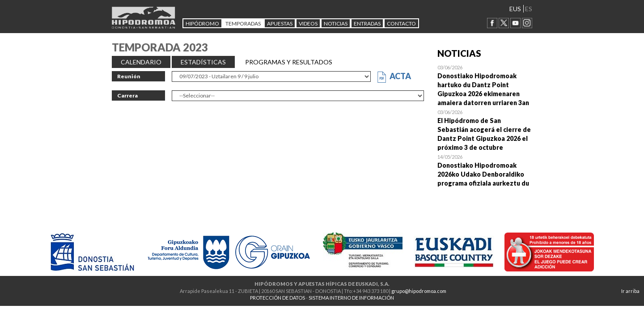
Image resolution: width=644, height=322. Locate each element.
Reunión (129, 76)
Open (485, 85)
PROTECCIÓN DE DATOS (278, 298)
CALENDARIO (141, 62)
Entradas (367, 23)
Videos (308, 23)
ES (529, 9)
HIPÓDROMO (202, 23)
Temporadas (243, 23)
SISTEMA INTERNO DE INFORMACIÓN (351, 298)
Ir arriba (630, 291)
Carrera (127, 95)
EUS (515, 9)
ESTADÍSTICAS (203, 62)
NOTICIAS (336, 23)
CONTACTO (401, 23)
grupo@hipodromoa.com (419, 291)
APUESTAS (280, 23)
